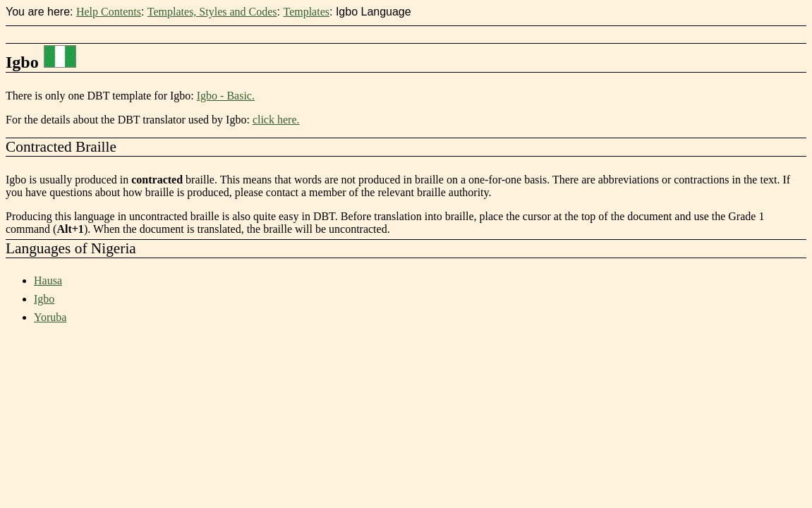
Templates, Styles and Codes (212, 12)
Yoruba (50, 317)
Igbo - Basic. (226, 96)
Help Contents (109, 12)
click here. (276, 120)
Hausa (48, 280)
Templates (306, 12)
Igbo (44, 299)
